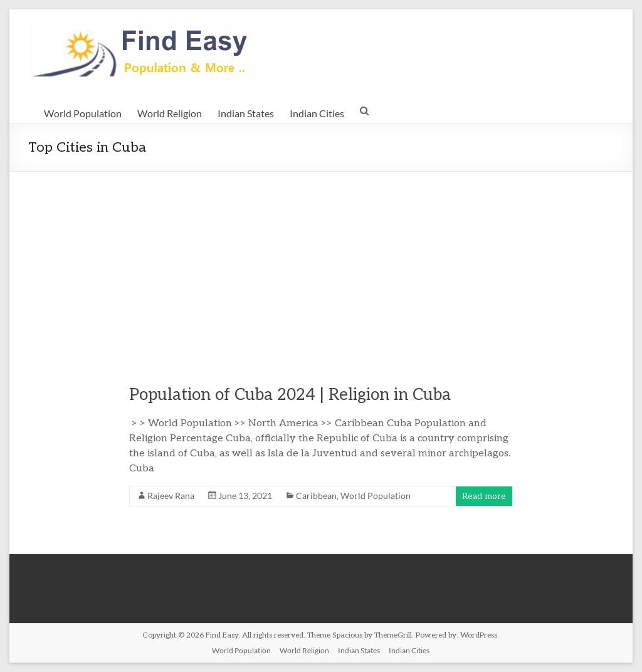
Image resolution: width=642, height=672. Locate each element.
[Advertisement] (321, 266)
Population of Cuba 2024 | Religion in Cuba (290, 395)
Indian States (246, 113)
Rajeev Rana (171, 496)
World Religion (170, 113)
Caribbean (316, 496)
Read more (484, 496)
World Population (83, 113)
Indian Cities (317, 113)
